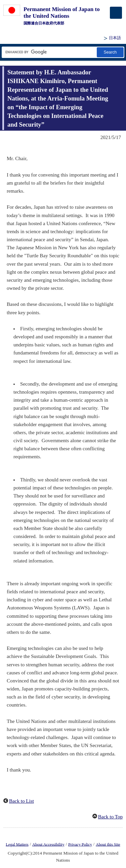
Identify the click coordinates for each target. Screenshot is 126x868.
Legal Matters (17, 844)
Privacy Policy (80, 844)
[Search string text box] (49, 52)
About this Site (108, 844)
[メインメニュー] (116, 13)
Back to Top (110, 817)
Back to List (22, 801)
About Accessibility (48, 844)
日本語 (115, 38)
